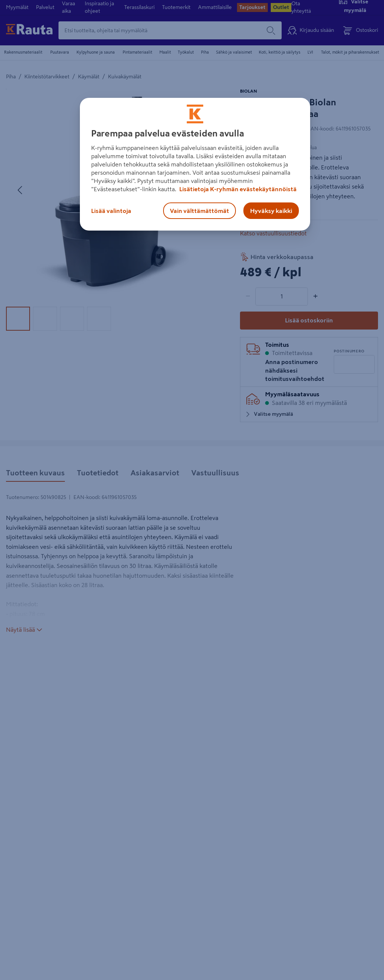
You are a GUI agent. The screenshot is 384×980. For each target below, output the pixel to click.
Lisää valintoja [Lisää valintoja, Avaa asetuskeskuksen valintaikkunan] (111, 211)
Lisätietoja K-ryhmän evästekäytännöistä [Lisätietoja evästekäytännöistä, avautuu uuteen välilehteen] (237, 189)
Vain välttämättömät (199, 211)
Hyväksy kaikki (271, 211)
